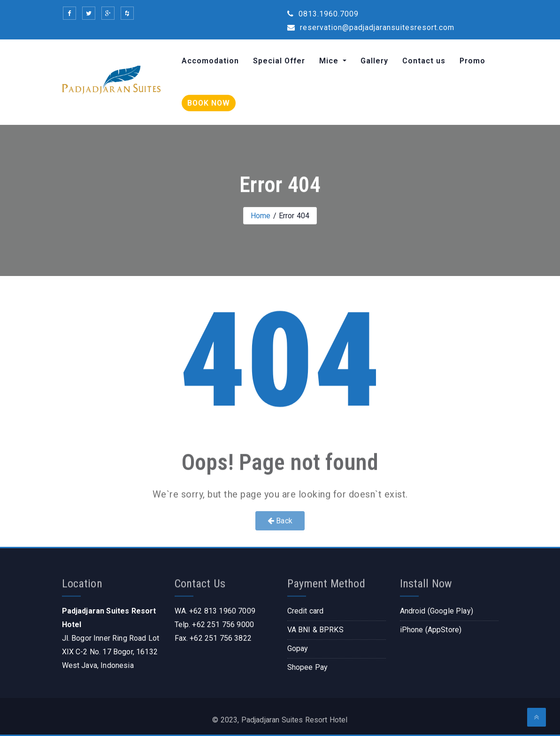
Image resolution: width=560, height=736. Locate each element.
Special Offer (279, 61)
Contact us (424, 61)
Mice (330, 61)
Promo (472, 61)
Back (280, 521)
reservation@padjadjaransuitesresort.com (371, 27)
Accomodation (210, 61)
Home (261, 216)
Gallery (374, 61)
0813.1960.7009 (323, 14)
